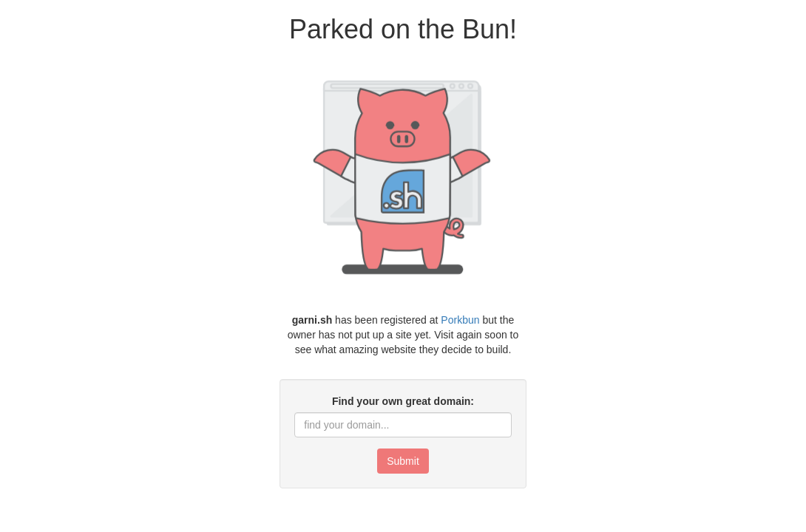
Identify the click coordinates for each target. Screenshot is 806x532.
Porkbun (460, 320)
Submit (403, 461)
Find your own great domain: (403, 401)
